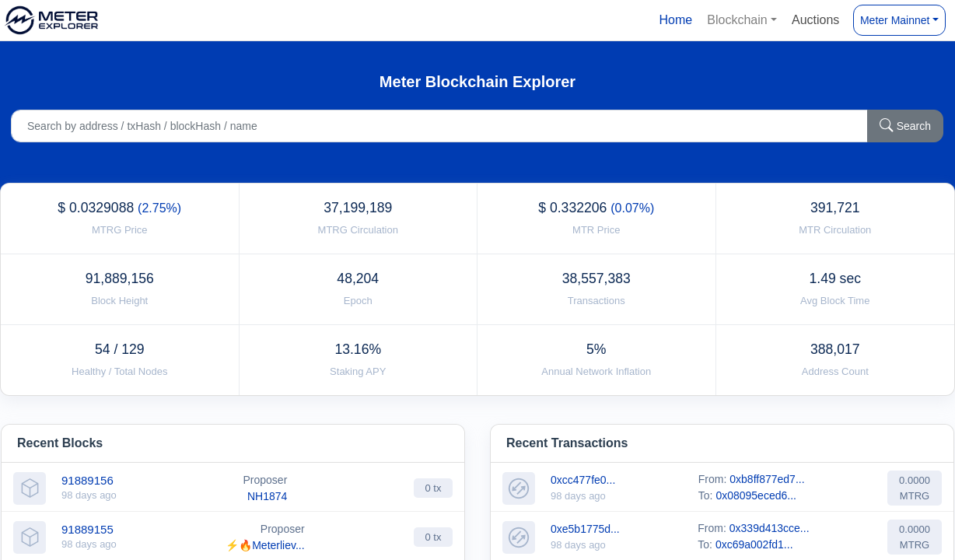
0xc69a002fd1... (754, 544)
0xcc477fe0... (583, 480)
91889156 (87, 480)
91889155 (87, 529)
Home (675, 20)
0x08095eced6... (756, 495)
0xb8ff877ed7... (767, 479)
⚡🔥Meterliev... (265, 545)
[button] (742, 20)
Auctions (815, 20)
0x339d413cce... (770, 528)
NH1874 (267, 496)
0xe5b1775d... (585, 529)
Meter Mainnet (895, 20)
